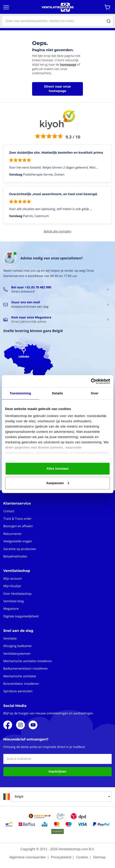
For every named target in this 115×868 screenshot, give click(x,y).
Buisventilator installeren (21, 684)
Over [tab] (95, 393)
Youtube (33, 725)
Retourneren (12, 534)
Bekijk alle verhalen (58, 231)
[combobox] (57, 21)
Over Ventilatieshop (17, 594)
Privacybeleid (61, 857)
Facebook (8, 725)
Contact (9, 511)
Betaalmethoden (15, 556)
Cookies (82, 857)
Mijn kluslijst (12, 586)
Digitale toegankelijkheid (21, 616)
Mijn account (13, 579)
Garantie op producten (20, 549)
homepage (68, 65)
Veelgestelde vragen (18, 541)
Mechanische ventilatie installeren (28, 661)
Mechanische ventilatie (20, 676)
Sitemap (99, 857)
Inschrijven (57, 771)
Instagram (20, 725)
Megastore (11, 609)
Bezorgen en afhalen (18, 526)
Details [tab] (58, 393)
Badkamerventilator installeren (26, 669)
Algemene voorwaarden (28, 857)
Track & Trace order (17, 519)
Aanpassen (58, 483)
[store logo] (58, 7)
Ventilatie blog (14, 601)
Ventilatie (10, 639)
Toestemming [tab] (20, 393)
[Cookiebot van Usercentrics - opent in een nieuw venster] (91, 381)
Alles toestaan (58, 469)
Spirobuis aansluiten (18, 691)
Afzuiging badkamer (18, 646)
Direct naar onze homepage (57, 89)
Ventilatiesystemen (17, 654)
